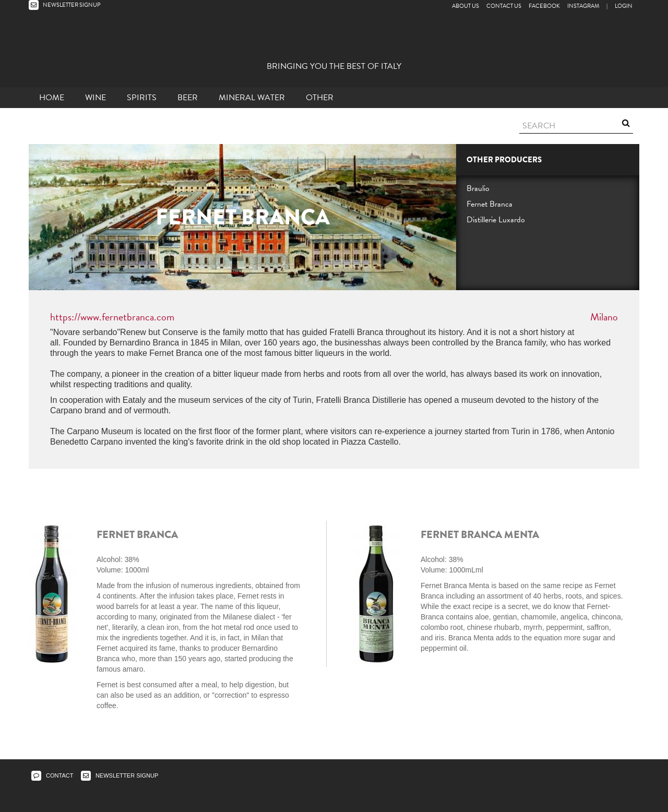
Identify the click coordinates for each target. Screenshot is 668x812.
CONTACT (52, 775)
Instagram (583, 6)
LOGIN (624, 6)
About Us (466, 6)
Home (52, 98)
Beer (188, 98)
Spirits (142, 98)
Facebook (544, 6)
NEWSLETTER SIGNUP (65, 5)
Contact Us (504, 6)
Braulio (478, 188)
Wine (96, 98)
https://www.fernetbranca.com (112, 317)
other (320, 98)
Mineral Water (252, 98)
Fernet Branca (490, 204)
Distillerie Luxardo (496, 220)
